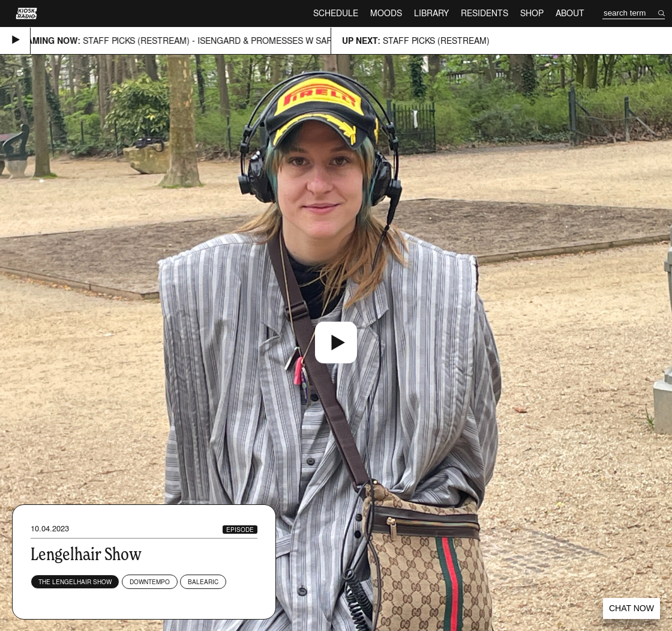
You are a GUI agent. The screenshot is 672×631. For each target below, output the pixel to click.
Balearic (203, 582)
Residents (484, 13)
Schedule (336, 13)
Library (431, 13)
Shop (532, 13)
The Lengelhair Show (75, 582)
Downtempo (150, 582)
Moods (386, 13)
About (570, 13)
